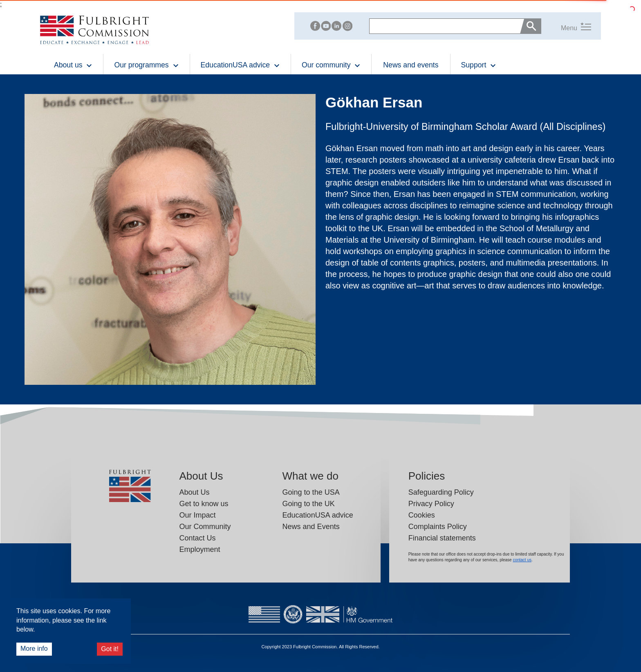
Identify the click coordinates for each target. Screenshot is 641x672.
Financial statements (442, 538)
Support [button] (479, 65)
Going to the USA (311, 492)
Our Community (205, 527)
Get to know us (204, 504)
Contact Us (198, 538)
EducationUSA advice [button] (240, 65)
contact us (522, 560)
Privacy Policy (431, 504)
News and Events (311, 527)
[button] (566, 26)
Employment (200, 549)
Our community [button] (331, 65)
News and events (411, 65)
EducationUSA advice (318, 515)
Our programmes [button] (146, 65)
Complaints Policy (438, 527)
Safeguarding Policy (441, 492)
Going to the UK (309, 504)
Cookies (422, 515)
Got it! (110, 649)
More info (34, 649)
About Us (195, 492)
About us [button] (73, 65)
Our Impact (198, 515)
